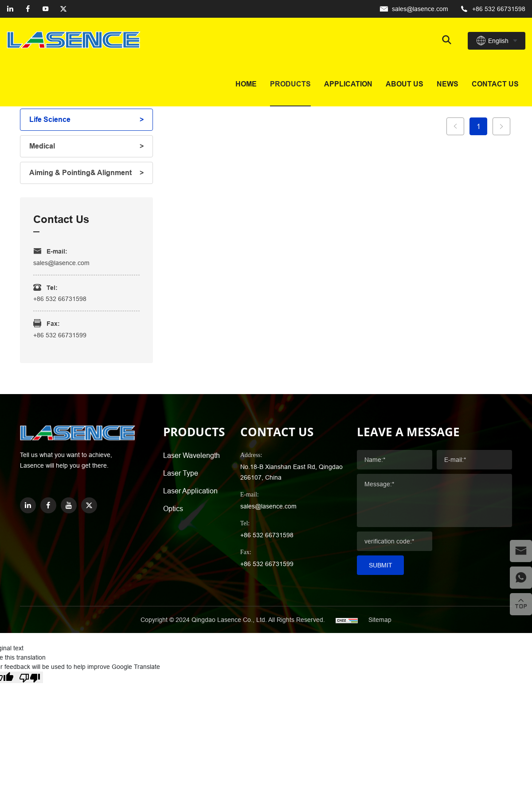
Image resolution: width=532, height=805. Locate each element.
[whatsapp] (521, 578)
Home (246, 84)
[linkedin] (10, 9)
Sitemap (380, 620)
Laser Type (181, 473)
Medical (42, 146)
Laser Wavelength (192, 455)
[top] (521, 604)
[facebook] (28, 9)
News (448, 84)
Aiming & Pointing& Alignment (80, 173)
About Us (405, 84)
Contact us (495, 84)
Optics (173, 508)
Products (290, 84)
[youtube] (46, 9)
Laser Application (190, 491)
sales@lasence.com (420, 9)
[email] (521, 551)
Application (348, 84)
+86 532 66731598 (499, 9)
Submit (381, 565)
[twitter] (63, 9)
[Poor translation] (30, 677)
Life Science (50, 119)
